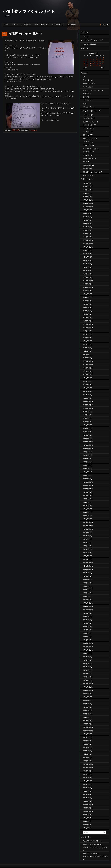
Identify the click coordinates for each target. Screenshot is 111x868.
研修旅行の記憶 (87, 87)
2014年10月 (86, 650)
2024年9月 (86, 250)
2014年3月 (86, 674)
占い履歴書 (86, 155)
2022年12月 (86, 321)
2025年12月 (86, 200)
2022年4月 (86, 348)
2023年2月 (86, 314)
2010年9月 (86, 815)
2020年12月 (86, 401)
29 (97, 66)
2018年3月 (86, 512)
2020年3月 (86, 432)
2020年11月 (86, 405)
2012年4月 (86, 751)
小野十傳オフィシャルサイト (29, 11)
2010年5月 (86, 825)
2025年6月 (86, 220)
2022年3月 (86, 351)
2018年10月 (86, 489)
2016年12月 (86, 563)
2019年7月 (86, 459)
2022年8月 (86, 334)
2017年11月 (86, 526)
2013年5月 (86, 707)
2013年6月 (86, 704)
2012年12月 (86, 724)
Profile (15, 25)
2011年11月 (86, 768)
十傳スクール (87, 145)
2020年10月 (86, 408)
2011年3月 (86, 794)
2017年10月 (86, 529)
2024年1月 (86, 277)
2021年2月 (86, 395)
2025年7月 (86, 217)
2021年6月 (86, 381)
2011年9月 (86, 774)
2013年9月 (86, 694)
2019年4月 (86, 469)
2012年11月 (86, 727)
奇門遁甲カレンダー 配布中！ (26, 34)
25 (84, 66)
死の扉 (85, 162)
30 (100, 66)
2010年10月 (86, 811)
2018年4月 (86, 509)
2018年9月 (86, 492)
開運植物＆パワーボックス (91, 172)
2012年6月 (86, 744)
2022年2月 (86, 354)
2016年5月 (86, 586)
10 (103, 60)
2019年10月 (86, 448)
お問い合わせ (71, 25)
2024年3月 (86, 270)
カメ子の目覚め (87, 100)
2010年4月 (86, 828)
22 (97, 64)
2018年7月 (86, 499)
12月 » (102, 68)
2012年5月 (86, 747)
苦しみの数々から (88, 80)
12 (87, 62)
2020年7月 (86, 418)
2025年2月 (86, 234)
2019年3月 (86, 472)
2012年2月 (86, 757)
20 (91, 64)
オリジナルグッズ (58, 25)
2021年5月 (86, 385)
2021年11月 (86, 365)
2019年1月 (86, 479)
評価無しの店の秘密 (89, 84)
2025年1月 (86, 237)
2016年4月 (86, 590)
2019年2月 (86, 475)
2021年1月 (86, 398)
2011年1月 (86, 801)
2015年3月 (86, 633)
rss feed (105, 25)
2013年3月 (86, 714)
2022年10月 (86, 328)
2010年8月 (86, 818)
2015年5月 (86, 627)
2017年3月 (86, 553)
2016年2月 (86, 596)
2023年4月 (86, 307)
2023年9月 (86, 291)
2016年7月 (86, 579)
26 (87, 66)
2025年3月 (86, 230)
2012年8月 (86, 737)
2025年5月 (86, 223)
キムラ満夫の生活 (88, 125)
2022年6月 (86, 341)
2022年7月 (86, 338)
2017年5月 (86, 546)
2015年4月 (86, 630)
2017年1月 (86, 559)
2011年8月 (86, 778)
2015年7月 (86, 620)
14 (94, 62)
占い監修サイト (26, 25)
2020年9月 (86, 412)
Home (6, 25)
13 (91, 62)
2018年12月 (86, 482)
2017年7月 (86, 539)
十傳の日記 (86, 142)
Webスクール (87, 115)
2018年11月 (86, 485)
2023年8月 (86, 294)
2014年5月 (86, 667)
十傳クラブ (45, 25)
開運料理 (85, 169)
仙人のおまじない (88, 138)
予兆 (84, 77)
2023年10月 (86, 287)
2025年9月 (86, 210)
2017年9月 (86, 532)
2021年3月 (86, 391)
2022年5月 (86, 344)
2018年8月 (86, 496)
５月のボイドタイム (89, 107)
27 (91, 66)
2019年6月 (86, 462)
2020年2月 (86, 435)
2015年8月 (86, 616)
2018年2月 (86, 516)
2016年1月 (86, 600)
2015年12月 (86, 603)
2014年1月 (86, 680)
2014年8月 (86, 657)
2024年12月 (86, 240)
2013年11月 (86, 687)
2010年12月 (86, 805)
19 (87, 64)
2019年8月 (86, 455)
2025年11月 (86, 203)
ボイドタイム (87, 128)
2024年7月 (86, 257)
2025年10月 (86, 207)
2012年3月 (86, 754)
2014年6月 (86, 663)
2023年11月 (86, 284)
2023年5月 (86, 304)
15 (97, 62)
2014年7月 (86, 660)
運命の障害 (86, 97)
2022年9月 (86, 331)
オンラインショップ (89, 122)
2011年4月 (86, 791)
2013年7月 (86, 700)
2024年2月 (86, 274)
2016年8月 (86, 576)
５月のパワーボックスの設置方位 (93, 90)
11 (84, 62)
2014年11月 (86, 647)
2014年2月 (86, 677)
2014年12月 (86, 643)
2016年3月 (86, 593)
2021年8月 (86, 375)
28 (94, 66)
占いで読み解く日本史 (89, 148)
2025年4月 (86, 227)
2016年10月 (86, 569)
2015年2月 (86, 637)
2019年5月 (86, 465)
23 (100, 64)
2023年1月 (86, 318)
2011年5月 (86, 788)
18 (84, 64)
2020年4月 (86, 428)
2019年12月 (86, 442)
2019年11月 (86, 445)
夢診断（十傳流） (88, 159)
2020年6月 (86, 422)
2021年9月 (86, 371)
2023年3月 (86, 311)
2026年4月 (86, 187)
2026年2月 (86, 193)
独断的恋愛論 (87, 165)
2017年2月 (86, 556)
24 (103, 64)
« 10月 (85, 68)
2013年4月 (86, 710)
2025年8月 (86, 213)
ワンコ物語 (86, 132)
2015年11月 (86, 606)
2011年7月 (86, 781)
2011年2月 (86, 798)
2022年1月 (86, 358)
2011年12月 (86, 764)
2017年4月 (86, 549)
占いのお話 (86, 152)
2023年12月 (86, 281)
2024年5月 (86, 264)
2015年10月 (86, 610)
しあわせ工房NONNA (89, 44)
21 (94, 64)
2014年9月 (86, 653)
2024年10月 (86, 247)
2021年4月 (86, 388)
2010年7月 (86, 821)
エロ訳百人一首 (87, 118)
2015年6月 (86, 623)
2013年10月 (86, 690)
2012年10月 (86, 731)
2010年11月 (86, 808)
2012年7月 (86, 741)
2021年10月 (86, 368)
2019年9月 (86, 452)
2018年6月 (86, 502)
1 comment (33, 130)
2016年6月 (86, 583)
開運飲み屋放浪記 (88, 175)
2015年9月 (86, 613)
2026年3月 (86, 190)
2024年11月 (86, 244)
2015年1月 (86, 640)
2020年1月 (86, 438)
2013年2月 (86, 717)
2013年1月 (86, 721)
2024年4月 (86, 267)
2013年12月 (86, 684)
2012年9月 (86, 734)
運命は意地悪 (87, 853)
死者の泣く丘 (87, 94)
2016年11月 (86, 566)
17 (103, 62)
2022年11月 (86, 324)
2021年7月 (86, 378)
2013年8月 (86, 697)
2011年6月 (86, 784)
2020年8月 (86, 415)
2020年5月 (86, 425)
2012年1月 (86, 761)
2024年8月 (86, 254)
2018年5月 (86, 506)
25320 (85, 104)
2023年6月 (86, 301)
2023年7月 (86, 297)
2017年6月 (86, 543)
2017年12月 (86, 522)
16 (100, 62)
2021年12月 (86, 361)
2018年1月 (86, 519)
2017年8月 (86, 536)
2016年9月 (86, 573)
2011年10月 (86, 771)
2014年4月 (86, 670)
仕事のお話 (15, 130)
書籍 (36, 25)
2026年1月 (86, 197)
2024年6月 (86, 260)
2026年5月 (86, 183)
